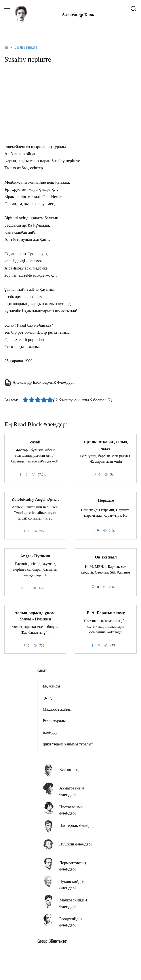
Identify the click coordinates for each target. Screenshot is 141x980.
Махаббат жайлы (57, 709)
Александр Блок (78, 15)
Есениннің (69, 769)
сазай (35, 442)
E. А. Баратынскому (106, 613)
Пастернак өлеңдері (77, 825)
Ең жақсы (51, 686)
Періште (106, 500)
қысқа (48, 698)
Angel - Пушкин (35, 556)
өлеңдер (50, 732)
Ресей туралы (54, 721)
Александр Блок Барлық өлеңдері (43, 382)
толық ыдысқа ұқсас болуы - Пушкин (35, 616)
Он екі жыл (106, 557)
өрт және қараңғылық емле (106, 445)
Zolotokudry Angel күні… (35, 499)
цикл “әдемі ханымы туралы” (68, 744)
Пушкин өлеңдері (75, 844)
